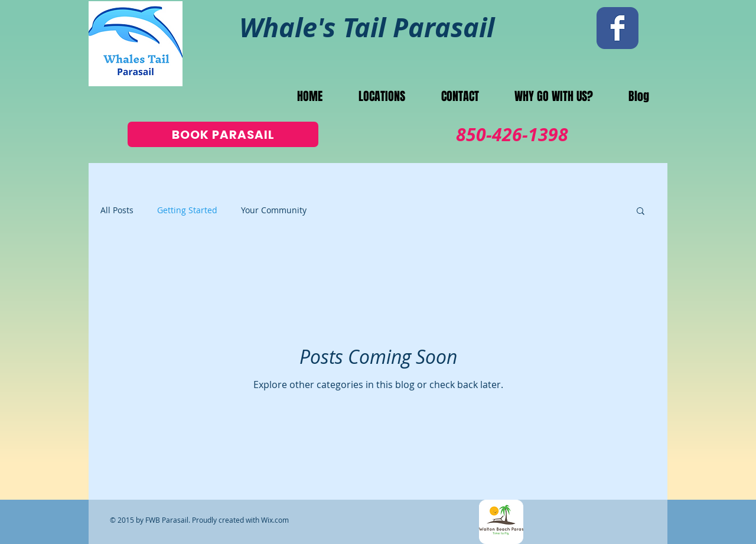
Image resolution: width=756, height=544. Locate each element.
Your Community (274, 210)
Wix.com (275, 520)
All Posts (117, 210)
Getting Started (187, 210)
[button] (641, 212)
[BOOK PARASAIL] (223, 134)
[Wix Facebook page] (617, 28)
